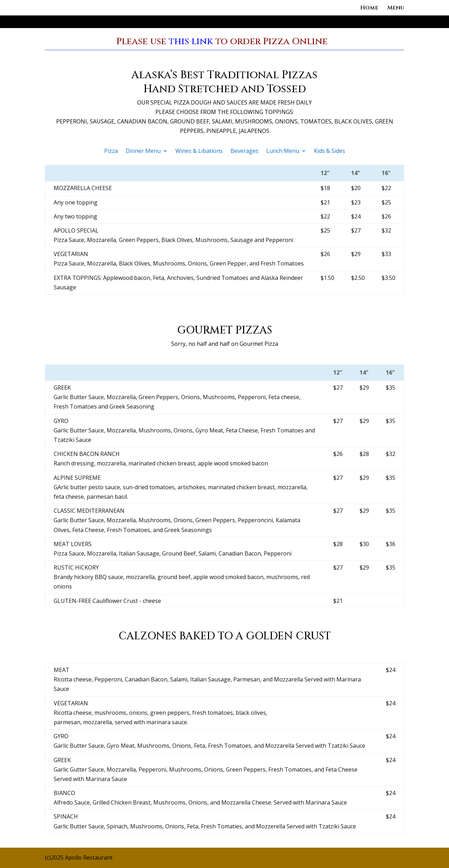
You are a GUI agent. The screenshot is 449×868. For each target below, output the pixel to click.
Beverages (244, 152)
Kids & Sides (330, 152)
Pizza (111, 152)
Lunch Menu (283, 152)
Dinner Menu (143, 152)
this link (191, 42)
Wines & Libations (199, 152)
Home (369, 8)
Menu (396, 8)
